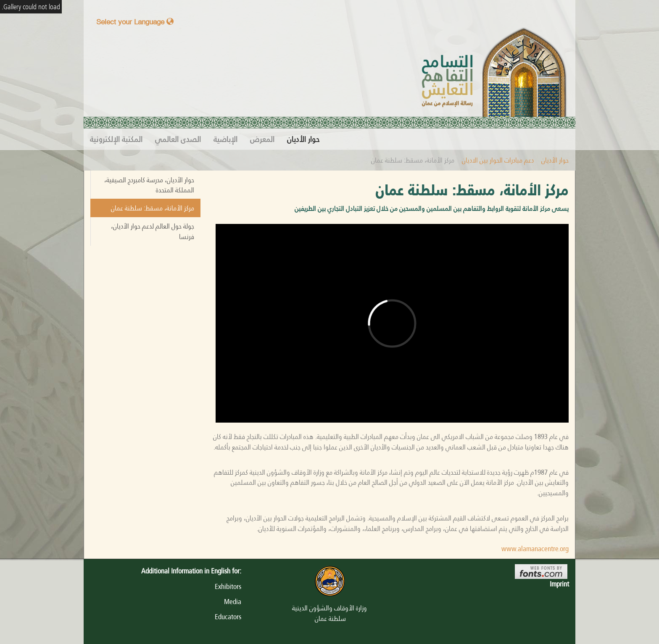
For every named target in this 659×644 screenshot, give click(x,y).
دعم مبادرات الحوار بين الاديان (498, 160)
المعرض (262, 139)
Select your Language (135, 22)
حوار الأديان (303, 139)
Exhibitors (228, 586)
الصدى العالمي (178, 139)
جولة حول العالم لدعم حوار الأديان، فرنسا (153, 231)
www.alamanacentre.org (535, 549)
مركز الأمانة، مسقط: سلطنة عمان (153, 208)
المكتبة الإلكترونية (116, 139)
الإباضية (225, 139)
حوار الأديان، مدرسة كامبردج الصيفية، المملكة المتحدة (149, 185)
